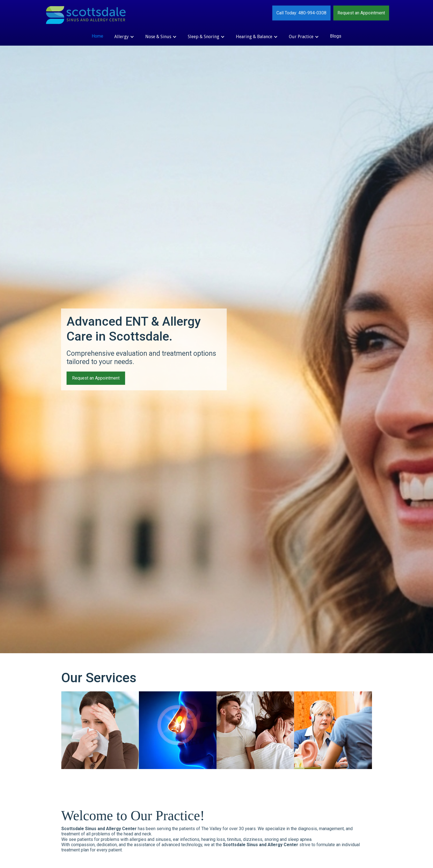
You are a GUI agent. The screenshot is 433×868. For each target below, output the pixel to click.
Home (97, 36)
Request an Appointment (361, 13)
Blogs (336, 36)
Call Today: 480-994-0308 (301, 13)
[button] (124, 37)
